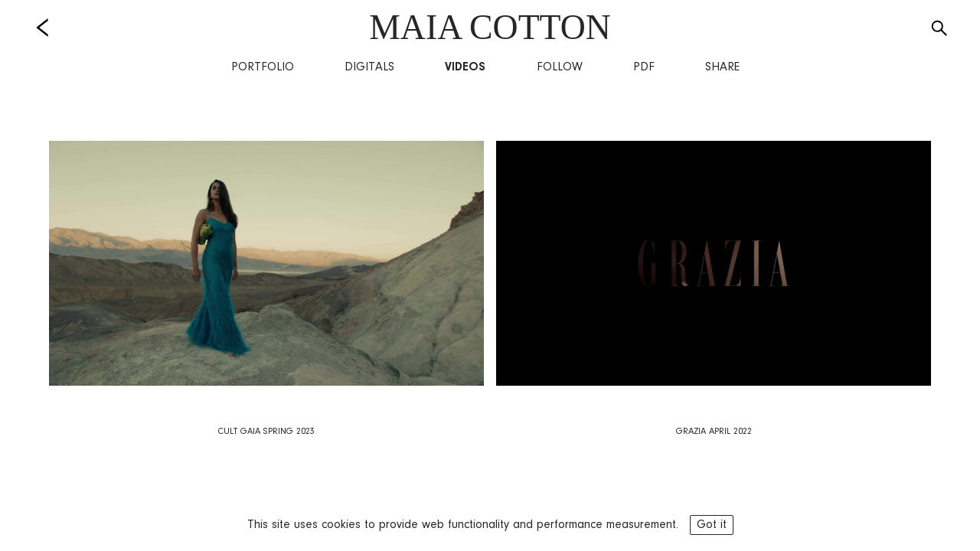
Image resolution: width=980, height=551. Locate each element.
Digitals (369, 67)
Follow (560, 67)
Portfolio (263, 67)
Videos (465, 67)
